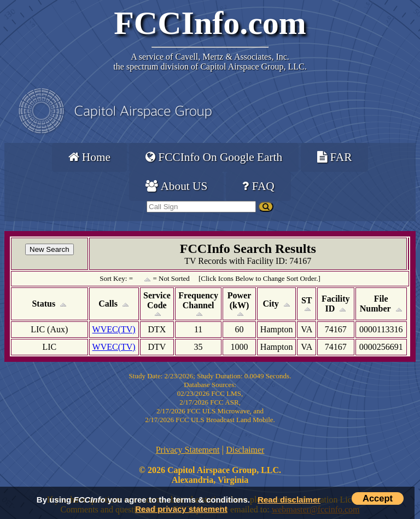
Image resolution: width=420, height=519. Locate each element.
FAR (334, 157)
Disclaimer (245, 450)
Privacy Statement (188, 450)
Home (89, 157)
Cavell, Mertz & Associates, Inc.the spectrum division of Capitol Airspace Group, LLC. (210, 62)
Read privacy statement (181, 509)
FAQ (258, 186)
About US (176, 186)
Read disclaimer (289, 500)
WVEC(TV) (114, 329)
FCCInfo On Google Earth (214, 157)
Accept (378, 498)
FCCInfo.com (210, 23)
